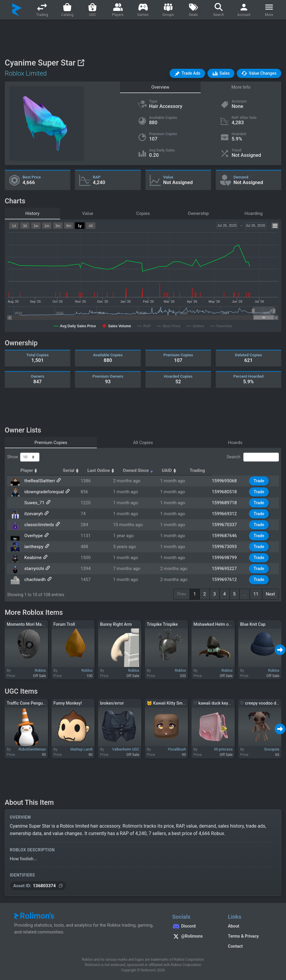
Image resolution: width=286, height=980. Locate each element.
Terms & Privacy (243, 936)
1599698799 (228, 558)
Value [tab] (88, 213)
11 (256, 594)
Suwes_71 (33, 503)
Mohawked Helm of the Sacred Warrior (230, 624)
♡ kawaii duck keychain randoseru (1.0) (231, 703)
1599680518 (228, 492)
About (234, 926)
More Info (241, 87)
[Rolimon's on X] (194, 937)
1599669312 (228, 514)
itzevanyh (33, 514)
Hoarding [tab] (254, 213)
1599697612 (228, 580)
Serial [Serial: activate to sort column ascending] (100, 470)
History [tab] (32, 213)
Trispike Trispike (162, 624)
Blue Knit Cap (253, 624)
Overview (160, 87)
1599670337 (228, 525)
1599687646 (228, 536)
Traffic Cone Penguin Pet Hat (34, 703)
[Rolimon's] (17, 10)
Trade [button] (261, 481)
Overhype (33, 536)
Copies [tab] (143, 213)
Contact (235, 946)
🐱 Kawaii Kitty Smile (167, 703)
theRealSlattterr (39, 481)
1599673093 (228, 547)
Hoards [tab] (235, 443)
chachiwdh (34, 580)
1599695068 (228, 481)
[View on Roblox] (81, 63)
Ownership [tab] (198, 213)
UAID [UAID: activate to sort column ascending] (223, 470)
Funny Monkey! (68, 703)
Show (23, 457)
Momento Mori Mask (26, 624)
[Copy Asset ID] (38, 886)
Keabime (32, 558)
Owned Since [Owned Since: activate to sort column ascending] (182, 470)
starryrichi (33, 569)
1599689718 (228, 503)
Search (253, 457)
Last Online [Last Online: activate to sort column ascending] (136, 470)
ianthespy (33, 547)
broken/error (112, 703)
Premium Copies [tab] (51, 443)
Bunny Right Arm (116, 624)
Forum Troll (64, 624)
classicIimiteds (38, 525)
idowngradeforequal (43, 492)
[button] (187, 73)
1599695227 (228, 569)
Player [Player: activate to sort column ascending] (33, 470)
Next (270, 594)
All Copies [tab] (143, 443)
